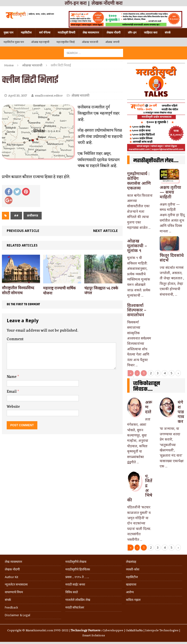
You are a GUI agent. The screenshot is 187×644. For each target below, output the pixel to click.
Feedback (11, 607)
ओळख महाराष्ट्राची (40, 42)
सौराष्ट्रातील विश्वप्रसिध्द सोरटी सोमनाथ (18, 290)
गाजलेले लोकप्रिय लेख (78, 600)
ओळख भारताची (90, 42)
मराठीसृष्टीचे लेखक (76, 562)
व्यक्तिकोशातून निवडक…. (147, 386)
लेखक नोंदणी (113, 33)
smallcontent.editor (49, 96)
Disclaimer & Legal (17, 615)
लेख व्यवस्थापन (91, 33)
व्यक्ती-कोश (133, 569)
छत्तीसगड (33, 216)
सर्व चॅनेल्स (45, 33)
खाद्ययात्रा (131, 584)
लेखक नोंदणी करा (107, 3)
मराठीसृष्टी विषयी (66, 33)
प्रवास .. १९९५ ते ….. (77, 577)
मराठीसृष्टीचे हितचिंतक (78, 569)
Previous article (23, 231)
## (16, 216)
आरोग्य (130, 592)
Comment (15, 339)
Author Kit (11, 577)
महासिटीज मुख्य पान (14, 42)
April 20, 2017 (18, 96)
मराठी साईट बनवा (75, 584)
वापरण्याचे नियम (14, 592)
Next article (105, 231)
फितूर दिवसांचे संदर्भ (172, 258)
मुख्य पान (8, 33)
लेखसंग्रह (131, 562)
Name (12, 377)
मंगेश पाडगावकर (181, 411)
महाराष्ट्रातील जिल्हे (66, 42)
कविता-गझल (133, 600)
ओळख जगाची (112, 42)
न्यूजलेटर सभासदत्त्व (16, 584)
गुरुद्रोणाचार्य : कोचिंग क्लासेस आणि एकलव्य (139, 181)
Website (13, 407)
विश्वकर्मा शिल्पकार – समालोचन (137, 310)
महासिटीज (26, 33)
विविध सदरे (72, 592)
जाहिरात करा (151, 33)
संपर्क (168, 33)
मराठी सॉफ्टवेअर (75, 607)
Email (12, 392)
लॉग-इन (132, 33)
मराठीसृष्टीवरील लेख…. (156, 161)
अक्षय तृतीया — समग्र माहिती (170, 192)
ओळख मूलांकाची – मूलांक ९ (137, 246)
